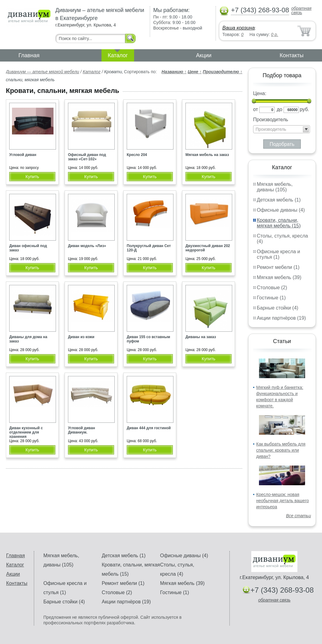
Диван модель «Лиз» (87, 246)
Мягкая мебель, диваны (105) (275, 187)
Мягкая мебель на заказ (207, 155)
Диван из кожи (81, 337)
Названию (174, 72)
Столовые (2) (272, 288)
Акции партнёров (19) (281, 318)
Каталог (118, 55)
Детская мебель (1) (279, 200)
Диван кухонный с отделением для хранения (26, 432)
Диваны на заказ (201, 337)
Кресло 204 (137, 155)
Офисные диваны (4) (281, 210)
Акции (204, 55)
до (280, 109)
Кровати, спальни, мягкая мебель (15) (279, 223)
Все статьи (298, 516)
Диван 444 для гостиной (149, 428)
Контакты (292, 55)
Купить (32, 177)
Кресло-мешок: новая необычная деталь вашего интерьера (282, 501)
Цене (195, 72)
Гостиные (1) (271, 298)
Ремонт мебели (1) (278, 267)
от (256, 109)
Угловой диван (23, 155)
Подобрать (282, 144)
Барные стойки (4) (278, 308)
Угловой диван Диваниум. (81, 430)
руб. (305, 109)
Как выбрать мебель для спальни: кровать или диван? (281, 450)
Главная (29, 55)
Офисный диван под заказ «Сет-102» (87, 157)
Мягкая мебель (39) (279, 277)
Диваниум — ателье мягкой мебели (42, 72)
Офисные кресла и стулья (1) (278, 254)
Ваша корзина (239, 28)
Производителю (223, 72)
